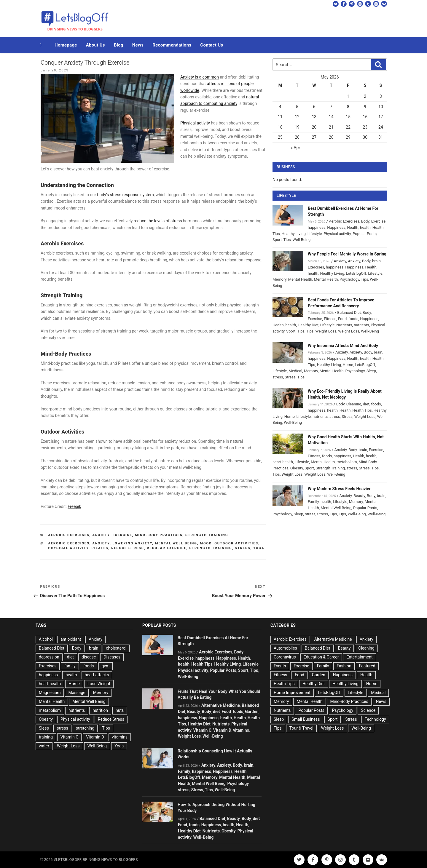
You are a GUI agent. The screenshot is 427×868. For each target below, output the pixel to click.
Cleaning (354, 404)
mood (206, 543)
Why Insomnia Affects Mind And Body (343, 346)
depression (49, 657)
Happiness (336, 227)
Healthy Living (294, 234)
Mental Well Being (176, 543)
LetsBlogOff (356, 273)
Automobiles (285, 648)
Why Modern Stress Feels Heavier (339, 489)
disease (89, 657)
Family (313, 502)
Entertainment (359, 657)
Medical (295, 371)
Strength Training (207, 535)
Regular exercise (167, 548)
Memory (279, 279)
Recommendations (172, 45)
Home (348, 365)
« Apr (295, 148)
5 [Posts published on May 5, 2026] (297, 107)
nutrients (361, 325)
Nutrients (344, 325)
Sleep (371, 371)
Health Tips (362, 410)
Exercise (122, 535)
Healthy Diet (308, 325)
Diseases (112, 657)
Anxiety (101, 535)
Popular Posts (365, 234)
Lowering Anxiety (132, 543)
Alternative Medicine (221, 705)
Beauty (359, 496)
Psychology (349, 279)
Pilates (100, 548)
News (138, 45)
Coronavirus (285, 657)
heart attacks (97, 675)
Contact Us (212, 45)
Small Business (306, 719)
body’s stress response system (125, 195)
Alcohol (46, 639)
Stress (290, 377)
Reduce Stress (128, 548)
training (46, 737)
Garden (252, 712)
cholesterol (116, 648)
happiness (317, 227)
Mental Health (300, 279)
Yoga (259, 548)
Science (368, 710)
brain (376, 261)
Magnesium (50, 693)
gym (106, 666)
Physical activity (195, 123)
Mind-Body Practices (159, 535)
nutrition (100, 710)
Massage (77, 693)
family (70, 666)
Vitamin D (95, 737)
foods (353, 319)
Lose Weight (99, 684)
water (44, 746)
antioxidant (71, 639)
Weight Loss (326, 331)
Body (365, 221)
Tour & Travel (301, 728)
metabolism (347, 462)
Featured (367, 666)
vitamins (120, 737)
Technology (375, 719)
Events (280, 666)
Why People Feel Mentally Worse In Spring (347, 254)
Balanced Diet (349, 312)
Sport (277, 240)
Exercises (316, 267)
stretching (85, 728)
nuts (120, 710)
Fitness (330, 319)
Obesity (297, 468)
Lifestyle (315, 234)
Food (342, 319)
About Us (95, 45)
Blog (119, 45)
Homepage (66, 45)
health (365, 227)
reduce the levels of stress (158, 221)
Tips (287, 240)
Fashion (344, 666)
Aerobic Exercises (69, 535)
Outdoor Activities (236, 543)
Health (353, 227)
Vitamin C (70, 737)
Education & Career (321, 657)
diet (366, 404)
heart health (283, 462)
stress (243, 548)
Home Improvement (292, 693)
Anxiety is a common (200, 77)
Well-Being (302, 240)
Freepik (74, 506)
